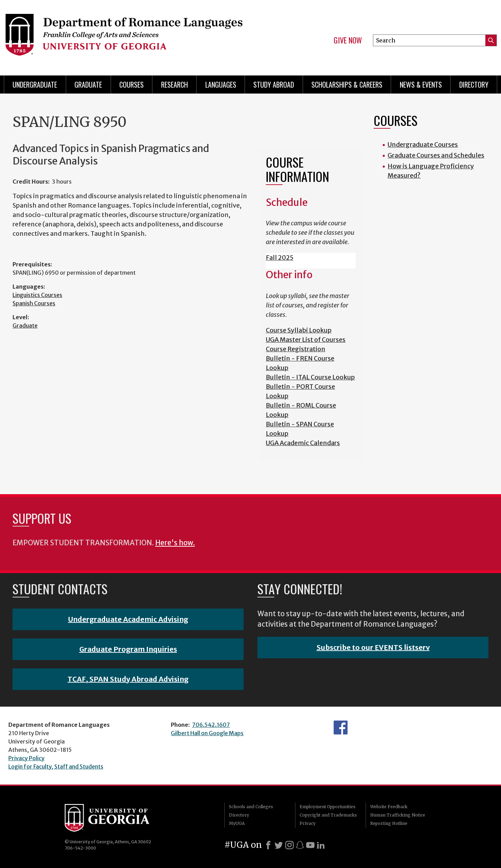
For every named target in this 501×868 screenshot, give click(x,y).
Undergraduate (35, 85)
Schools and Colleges (251, 807)
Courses (132, 85)
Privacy (308, 823)
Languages (221, 85)
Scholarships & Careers (347, 85)
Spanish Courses (34, 303)
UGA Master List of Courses (306, 340)
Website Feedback (389, 807)
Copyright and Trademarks (328, 815)
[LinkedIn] (321, 845)
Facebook (341, 728)
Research (174, 85)
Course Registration (296, 349)
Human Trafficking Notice (398, 815)
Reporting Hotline (389, 823)
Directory (474, 85)
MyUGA (237, 823)
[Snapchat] (300, 845)
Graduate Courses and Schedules (436, 155)
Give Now (348, 40)
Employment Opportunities (328, 807)
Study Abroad (274, 85)
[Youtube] (310, 845)
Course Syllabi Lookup (299, 330)
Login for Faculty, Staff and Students (56, 766)
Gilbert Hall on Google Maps (207, 733)
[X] (279, 845)
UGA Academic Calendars (303, 443)
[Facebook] (268, 845)
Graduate (88, 85)
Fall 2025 (280, 258)
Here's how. (175, 543)
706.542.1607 (211, 725)
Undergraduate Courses (423, 144)
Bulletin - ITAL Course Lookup (310, 377)
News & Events (421, 85)
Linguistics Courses (37, 295)
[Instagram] (289, 845)
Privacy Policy (26, 758)
